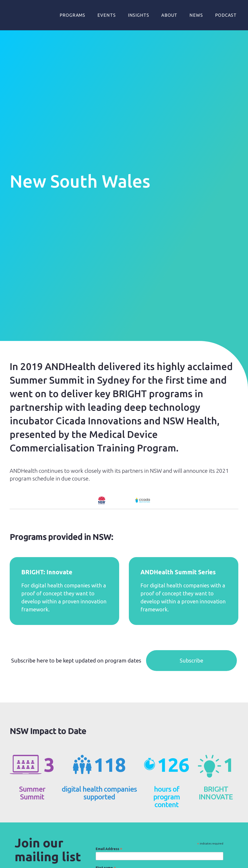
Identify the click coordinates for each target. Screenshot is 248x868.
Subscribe (191, 660)
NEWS (196, 15)
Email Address (109, 849)
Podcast (226, 15)
